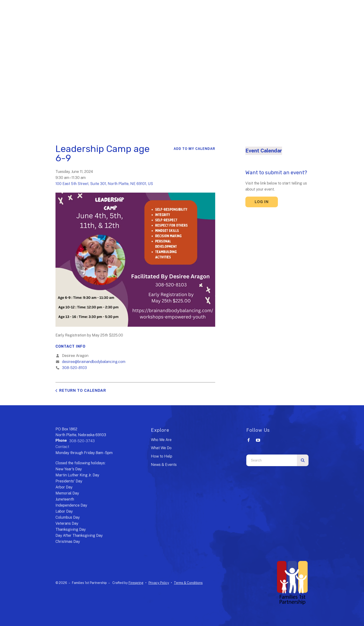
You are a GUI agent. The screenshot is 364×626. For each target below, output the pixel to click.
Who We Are (161, 440)
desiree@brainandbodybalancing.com (94, 362)
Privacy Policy (159, 583)
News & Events (164, 465)
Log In (262, 202)
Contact (62, 447)
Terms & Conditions (188, 583)
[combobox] (272, 460)
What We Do (161, 448)
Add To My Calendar (194, 149)
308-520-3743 (82, 441)
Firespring (136, 583)
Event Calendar (264, 151)
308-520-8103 (74, 368)
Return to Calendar (83, 390)
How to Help (162, 456)
